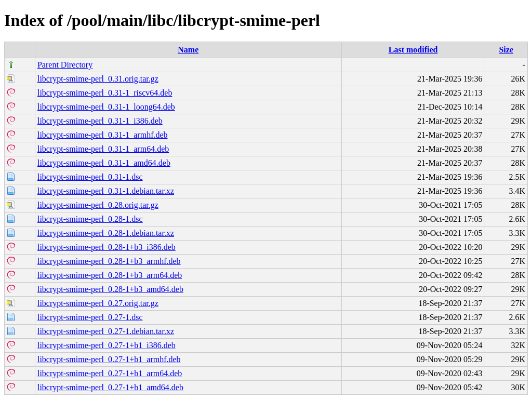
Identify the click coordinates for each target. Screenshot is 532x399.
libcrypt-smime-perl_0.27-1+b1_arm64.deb (110, 373)
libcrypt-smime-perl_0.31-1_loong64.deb (106, 107)
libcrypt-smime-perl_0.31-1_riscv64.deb (105, 93)
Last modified (413, 50)
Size (506, 50)
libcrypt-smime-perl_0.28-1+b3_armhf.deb (109, 261)
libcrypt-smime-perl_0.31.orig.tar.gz (98, 79)
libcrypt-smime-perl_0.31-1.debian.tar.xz (106, 191)
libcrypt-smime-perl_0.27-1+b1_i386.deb (107, 345)
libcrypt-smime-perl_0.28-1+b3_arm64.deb (110, 275)
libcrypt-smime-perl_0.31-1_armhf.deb (103, 135)
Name (188, 50)
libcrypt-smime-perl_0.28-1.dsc (90, 219)
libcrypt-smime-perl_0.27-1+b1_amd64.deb (110, 387)
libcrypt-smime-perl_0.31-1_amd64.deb (104, 163)
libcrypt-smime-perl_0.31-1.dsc (90, 177)
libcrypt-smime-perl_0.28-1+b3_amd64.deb (110, 289)
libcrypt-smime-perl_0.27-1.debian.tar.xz (106, 331)
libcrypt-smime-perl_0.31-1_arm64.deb (103, 149)
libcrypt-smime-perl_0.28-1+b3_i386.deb (107, 247)
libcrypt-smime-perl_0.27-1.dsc (90, 317)
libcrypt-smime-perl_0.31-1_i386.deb (100, 121)
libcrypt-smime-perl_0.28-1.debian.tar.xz (106, 233)
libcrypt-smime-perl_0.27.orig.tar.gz (98, 303)
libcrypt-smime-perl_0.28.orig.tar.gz (98, 205)
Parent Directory (65, 65)
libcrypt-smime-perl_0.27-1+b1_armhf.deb (109, 359)
